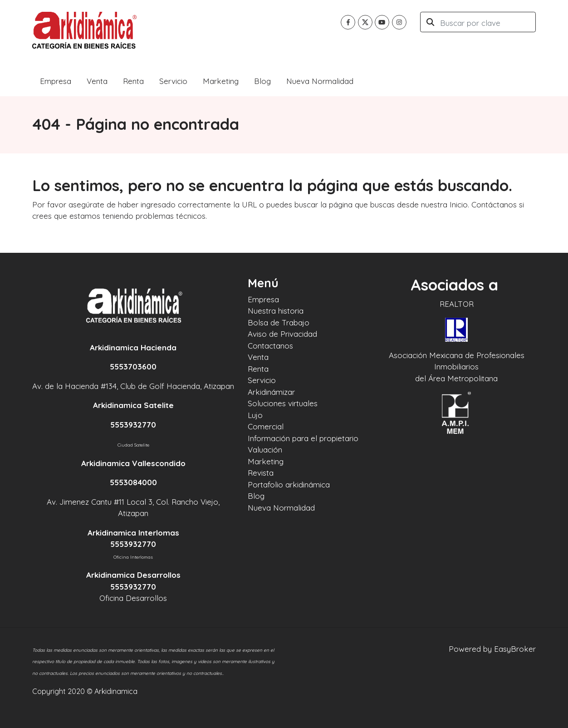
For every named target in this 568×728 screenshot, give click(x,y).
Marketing (221, 81)
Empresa (56, 81)
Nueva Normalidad (320, 81)
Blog (262, 81)
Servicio (173, 81)
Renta (133, 81)
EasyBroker (515, 649)
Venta (97, 81)
